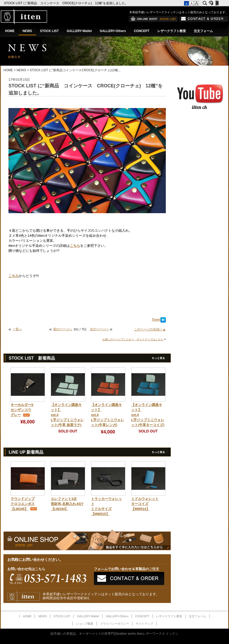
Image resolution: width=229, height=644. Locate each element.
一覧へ (17, 329)
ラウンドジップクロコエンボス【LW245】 (23, 504)
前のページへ (63, 329)
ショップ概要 (85, 624)
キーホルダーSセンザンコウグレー (22, 410)
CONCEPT (142, 31)
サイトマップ (144, 624)
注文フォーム (203, 31)
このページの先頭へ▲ (150, 329)
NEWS (27, 31)
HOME (10, 31)
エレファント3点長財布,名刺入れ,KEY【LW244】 (67, 504)
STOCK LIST (49, 31)
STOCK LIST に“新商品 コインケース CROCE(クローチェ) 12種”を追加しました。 (67, 3)
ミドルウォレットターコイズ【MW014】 (145, 504)
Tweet (156, 320)
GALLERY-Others (113, 31)
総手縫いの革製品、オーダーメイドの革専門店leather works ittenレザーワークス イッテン (115, 634)
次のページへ (99, 329)
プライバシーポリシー (114, 624)
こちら (75, 246)
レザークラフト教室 (172, 31)
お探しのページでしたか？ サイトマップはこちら (133, 339)
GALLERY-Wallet (79, 31)
